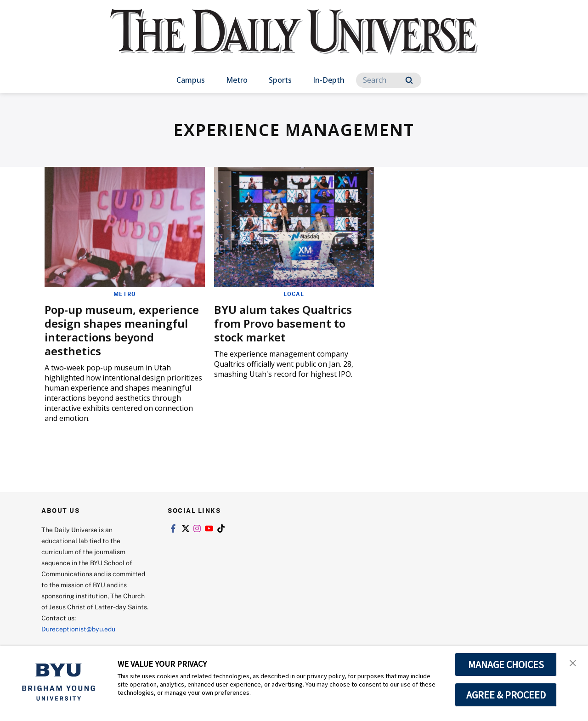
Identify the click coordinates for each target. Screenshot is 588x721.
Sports (280, 80)
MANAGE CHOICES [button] (506, 664)
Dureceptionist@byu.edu (78, 629)
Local (294, 294)
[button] (573, 662)
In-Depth (329, 80)
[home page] (294, 41)
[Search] (389, 80)
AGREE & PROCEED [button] (506, 695)
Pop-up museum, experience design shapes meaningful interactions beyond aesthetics (122, 330)
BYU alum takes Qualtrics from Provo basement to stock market (283, 323)
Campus (191, 80)
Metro (237, 80)
